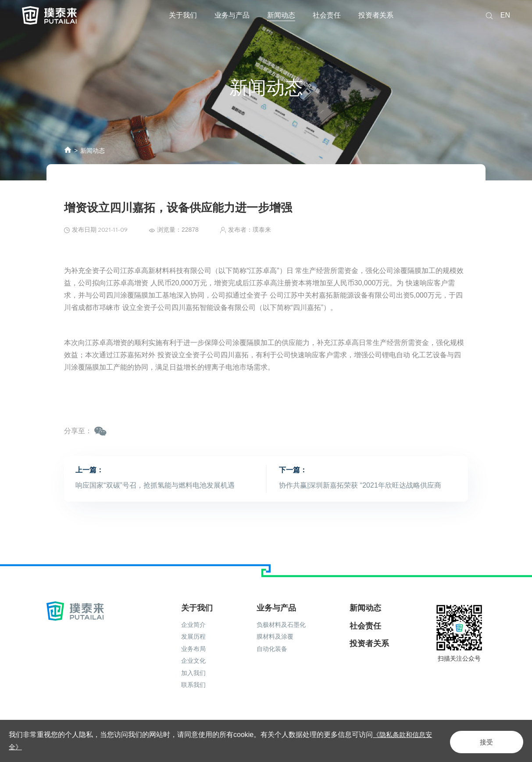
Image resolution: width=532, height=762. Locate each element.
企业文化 (193, 648)
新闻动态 (281, 15)
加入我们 (193, 661)
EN (505, 15)
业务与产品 (232, 15)
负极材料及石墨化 (281, 612)
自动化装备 (272, 636)
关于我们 (183, 15)
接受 (481, 741)
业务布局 (193, 636)
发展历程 (193, 624)
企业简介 (193, 612)
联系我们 (193, 672)
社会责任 (327, 15)
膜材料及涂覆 (275, 624)
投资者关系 (376, 15)
